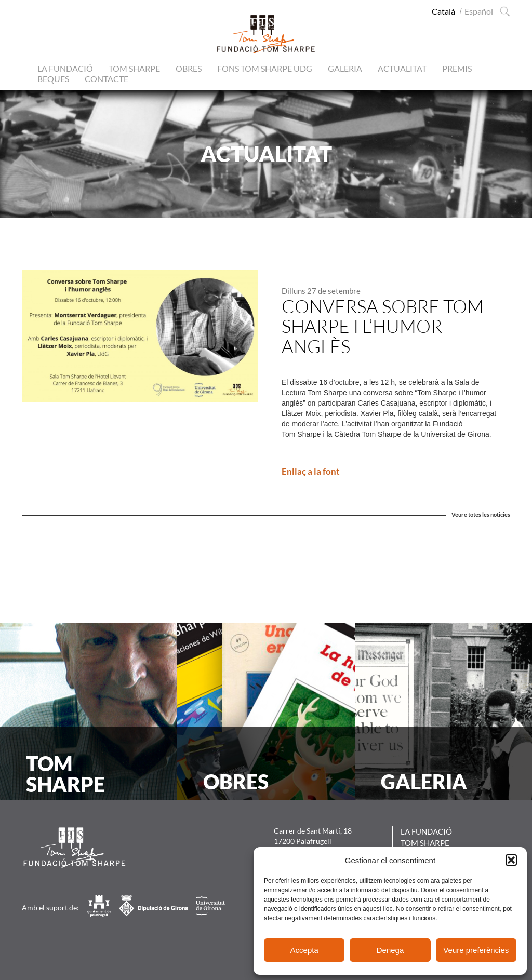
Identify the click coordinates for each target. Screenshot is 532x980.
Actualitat (402, 68)
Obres (189, 68)
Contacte (107, 79)
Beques (53, 79)
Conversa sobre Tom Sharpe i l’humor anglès (383, 326)
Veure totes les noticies (481, 514)
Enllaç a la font (311, 471)
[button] (511, 860)
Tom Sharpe (134, 68)
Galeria (345, 68)
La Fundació (65, 68)
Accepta (304, 950)
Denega (390, 950)
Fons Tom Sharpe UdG (265, 68)
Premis (457, 68)
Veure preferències (476, 950)
